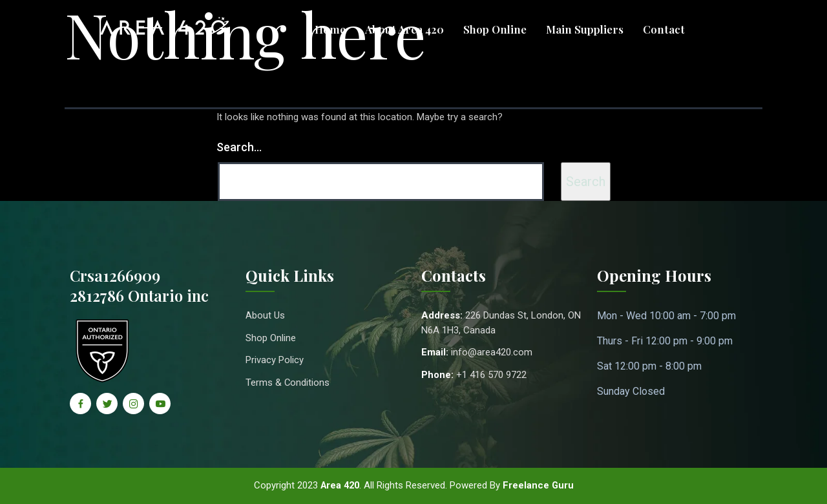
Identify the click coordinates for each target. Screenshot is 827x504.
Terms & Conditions (288, 383)
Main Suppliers (585, 29)
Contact (664, 29)
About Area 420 (404, 29)
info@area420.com (492, 352)
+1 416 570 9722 (491, 375)
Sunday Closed (631, 391)
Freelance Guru (540, 485)
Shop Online (495, 29)
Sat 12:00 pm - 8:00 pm (649, 366)
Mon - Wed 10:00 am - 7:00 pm (666, 316)
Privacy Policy (275, 360)
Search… (239, 147)
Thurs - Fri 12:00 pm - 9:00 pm (665, 341)
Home (330, 29)
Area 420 (340, 485)
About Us (265, 315)
